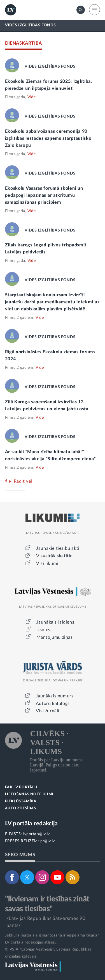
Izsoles (43, 630)
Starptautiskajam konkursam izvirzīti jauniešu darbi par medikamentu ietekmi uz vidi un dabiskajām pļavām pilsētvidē (52, 302)
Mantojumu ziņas (55, 637)
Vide (32, 97)
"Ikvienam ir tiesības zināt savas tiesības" (47, 904)
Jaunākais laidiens (55, 622)
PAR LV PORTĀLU (21, 787)
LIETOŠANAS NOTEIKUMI (29, 794)
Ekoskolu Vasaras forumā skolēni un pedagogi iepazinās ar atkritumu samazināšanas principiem (44, 195)
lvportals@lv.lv (37, 834)
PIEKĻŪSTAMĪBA (21, 801)
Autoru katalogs (53, 704)
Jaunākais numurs (55, 696)
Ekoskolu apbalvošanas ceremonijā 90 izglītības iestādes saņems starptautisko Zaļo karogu (48, 138)
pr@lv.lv (48, 841)
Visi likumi (47, 564)
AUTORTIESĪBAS (21, 808)
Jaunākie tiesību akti (58, 548)
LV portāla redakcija (32, 824)
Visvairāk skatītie (54, 556)
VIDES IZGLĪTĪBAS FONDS (31, 25)
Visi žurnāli (48, 711)
